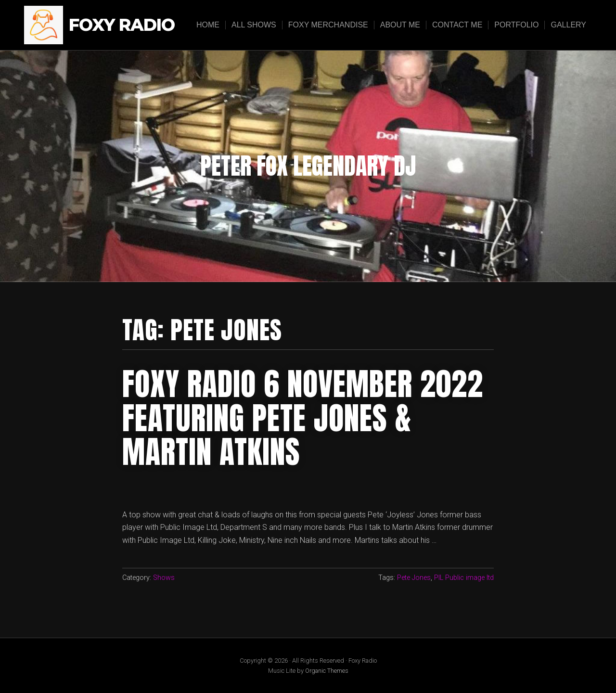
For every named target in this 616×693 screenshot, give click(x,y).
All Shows (254, 25)
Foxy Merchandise (328, 25)
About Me (400, 25)
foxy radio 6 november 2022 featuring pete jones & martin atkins (303, 418)
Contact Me (457, 25)
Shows (164, 578)
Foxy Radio (122, 25)
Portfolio (516, 25)
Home (208, 25)
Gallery (568, 25)
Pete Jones (414, 578)
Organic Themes (327, 671)
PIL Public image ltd (464, 578)
